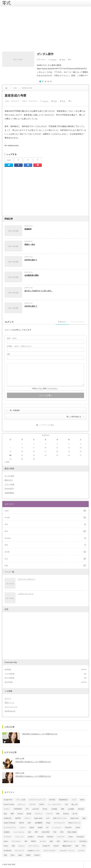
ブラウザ (32, 804)
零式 (6, 3)
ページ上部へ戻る (87, 864)
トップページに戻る (47, 425)
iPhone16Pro (9, 488)
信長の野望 (46, 832)
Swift (29, 823)
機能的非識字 (67, 846)
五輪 (5, 855)
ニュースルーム (19, 832)
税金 (84, 818)
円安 (58, 841)
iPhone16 (68, 827)
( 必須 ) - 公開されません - (20, 346)
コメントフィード (11, 706)
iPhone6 (41, 836)
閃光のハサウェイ (74, 823)
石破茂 (32, 827)
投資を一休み (30, 244)
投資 (55, 101)
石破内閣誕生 (9, 492)
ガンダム (43, 841)
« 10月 (7, 461)
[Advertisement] (45, 29)
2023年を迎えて (31, 306)
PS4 (84, 846)
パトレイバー (20, 836)
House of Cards (9, 804)
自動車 (28, 855)
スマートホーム (34, 846)
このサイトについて (26, 593)
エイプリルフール (10, 827)
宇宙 (55, 832)
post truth (36, 809)
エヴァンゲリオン (50, 850)
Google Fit (46, 846)
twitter (82, 799)
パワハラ (49, 813)
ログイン (8, 698)
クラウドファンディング (37, 799)
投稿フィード (9, 702)
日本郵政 (54, 809)
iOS (66, 804)
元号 (48, 818)
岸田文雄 (81, 809)
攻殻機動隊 (39, 823)
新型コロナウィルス (60, 818)
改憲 (51, 841)
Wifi (26, 841)
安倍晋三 (31, 836)
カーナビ (81, 850)
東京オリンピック (70, 841)
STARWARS (18, 809)
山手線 (78, 827)
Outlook (56, 846)
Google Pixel (8, 799)
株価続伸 (28, 229)
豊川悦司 (50, 836)
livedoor (37, 855)
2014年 (42, 804)
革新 (58, 813)
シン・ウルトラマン (55, 804)
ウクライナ (61, 836)
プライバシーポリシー (27, 579)
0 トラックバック (76, 321)
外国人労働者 (72, 832)
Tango (48, 823)
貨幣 (12, 813)
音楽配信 (7, 832)
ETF (27, 809)
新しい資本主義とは (74, 416)
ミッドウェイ (57, 827)
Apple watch (38, 818)
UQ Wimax (83, 841)
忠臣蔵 (29, 813)
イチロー (23, 827)
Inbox (13, 855)
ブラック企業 (21, 799)
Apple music (75, 818)
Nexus (6, 846)
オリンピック (20, 850)
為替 (77, 846)
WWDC (33, 841)
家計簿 (21, 823)
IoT (47, 827)
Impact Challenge (10, 823)
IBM (13, 846)
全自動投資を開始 (32, 275)
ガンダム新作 (45, 54)
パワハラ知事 (9, 484)
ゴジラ (74, 799)
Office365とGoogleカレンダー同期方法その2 (40, 734)
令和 (29, 832)
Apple (20, 855)
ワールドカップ (59, 823)
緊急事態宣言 (63, 799)
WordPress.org (10, 711)
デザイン (28, 818)
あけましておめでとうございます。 (39, 290)
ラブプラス (8, 836)
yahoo (6, 841)
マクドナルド (16, 841)
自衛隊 (40, 827)
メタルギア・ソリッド (67, 850)
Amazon (66, 813)
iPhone (45, 809)
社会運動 (71, 809)
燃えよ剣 (75, 804)
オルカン (21, 846)
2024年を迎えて (31, 260)
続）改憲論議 (15, 410)
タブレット (22, 804)
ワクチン (7, 809)
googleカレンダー (34, 850)
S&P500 (18, 818)
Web (63, 59)
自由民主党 (8, 818)
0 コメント (57, 321)
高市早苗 (52, 799)
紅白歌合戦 (8, 850)
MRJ (36, 832)
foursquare (80, 836)
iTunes (71, 836)
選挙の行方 (9, 480)
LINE (62, 832)
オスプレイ (39, 813)
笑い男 (75, 813)
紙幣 (63, 809)
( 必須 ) (12, 338)
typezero (53, 59)
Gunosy (20, 813)
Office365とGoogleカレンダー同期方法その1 (33, 761)
